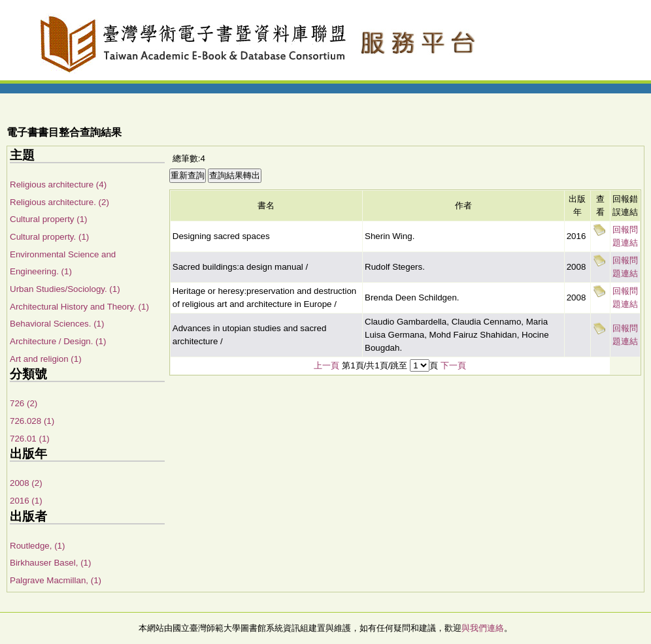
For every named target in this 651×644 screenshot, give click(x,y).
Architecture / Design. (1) (58, 341)
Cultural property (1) (49, 219)
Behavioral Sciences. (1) (57, 324)
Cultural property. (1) (49, 237)
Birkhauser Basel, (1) (50, 563)
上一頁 (326, 365)
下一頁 (453, 365)
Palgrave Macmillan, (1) (56, 580)
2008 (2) (26, 483)
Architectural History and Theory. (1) (79, 307)
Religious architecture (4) (58, 185)
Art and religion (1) (46, 359)
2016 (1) (26, 501)
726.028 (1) (32, 421)
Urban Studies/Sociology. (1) (65, 289)
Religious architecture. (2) (59, 202)
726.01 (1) (30, 439)
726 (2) (24, 403)
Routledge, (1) (37, 546)
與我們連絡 (483, 628)
